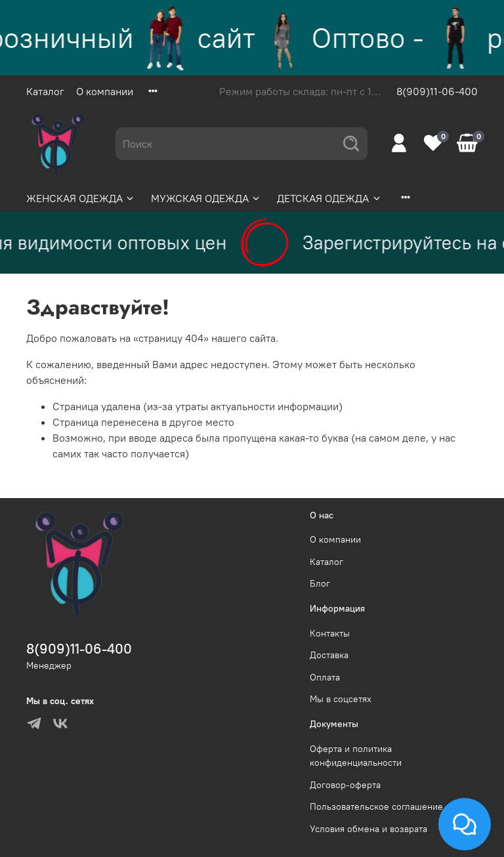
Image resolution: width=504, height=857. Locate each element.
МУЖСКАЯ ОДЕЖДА (206, 198)
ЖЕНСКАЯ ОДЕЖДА (81, 198)
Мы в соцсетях (341, 699)
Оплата (325, 677)
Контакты (330, 633)
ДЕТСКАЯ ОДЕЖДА (329, 198)
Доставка (329, 655)
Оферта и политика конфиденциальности (356, 756)
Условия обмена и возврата (368, 829)
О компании (105, 91)
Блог (320, 583)
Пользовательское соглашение (376, 806)
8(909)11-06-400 (437, 91)
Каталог (45, 91)
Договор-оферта (345, 785)
